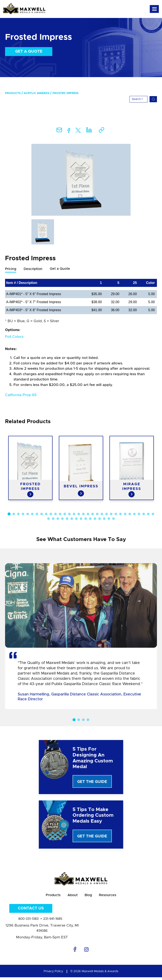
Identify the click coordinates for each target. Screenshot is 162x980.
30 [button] (144, 514)
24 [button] (116, 514)
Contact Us (31, 911)
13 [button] (65, 514)
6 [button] (32, 514)
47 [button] (113, 519)
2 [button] (14, 514)
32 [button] (153, 514)
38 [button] (72, 519)
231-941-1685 (53, 922)
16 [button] (79, 514)
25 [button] (120, 514)
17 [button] (83, 514)
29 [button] (139, 514)
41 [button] (86, 519)
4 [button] (23, 514)
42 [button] (90, 519)
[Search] (138, 99)
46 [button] (109, 519)
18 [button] (88, 514)
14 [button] (69, 514)
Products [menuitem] (13, 93)
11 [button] (55, 514)
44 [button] (100, 519)
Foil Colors (14, 337)
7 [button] (37, 514)
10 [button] (51, 514)
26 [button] (125, 514)
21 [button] (102, 514)
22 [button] (107, 514)
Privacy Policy (53, 974)
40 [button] (81, 519)
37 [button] (67, 519)
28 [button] (134, 514)
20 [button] (97, 514)
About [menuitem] (71, 897)
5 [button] (28, 514)
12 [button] (60, 514)
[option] (81, 180)
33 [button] (49, 519)
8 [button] (42, 514)
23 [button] (111, 514)
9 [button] (46, 514)
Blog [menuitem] (90, 897)
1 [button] (9, 514)
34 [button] (53, 519)
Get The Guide (92, 782)
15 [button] (74, 514)
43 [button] (95, 519)
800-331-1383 (28, 922)
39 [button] (76, 519)
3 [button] (18, 514)
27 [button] (130, 514)
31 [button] (148, 514)
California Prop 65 (21, 395)
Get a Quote (29, 52)
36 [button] (62, 519)
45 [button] (104, 519)
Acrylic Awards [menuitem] (37, 93)
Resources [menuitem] (112, 897)
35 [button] (58, 519)
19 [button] (93, 514)
